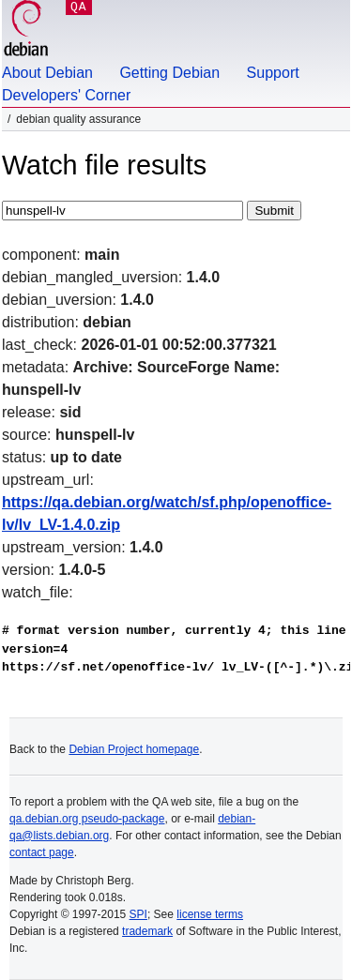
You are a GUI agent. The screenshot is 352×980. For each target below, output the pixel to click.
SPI (138, 914)
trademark (147, 931)
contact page (42, 852)
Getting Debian (169, 73)
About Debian (47, 73)
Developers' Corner (66, 95)
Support (273, 73)
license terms (210, 914)
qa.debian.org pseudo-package (87, 819)
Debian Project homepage (134, 749)
